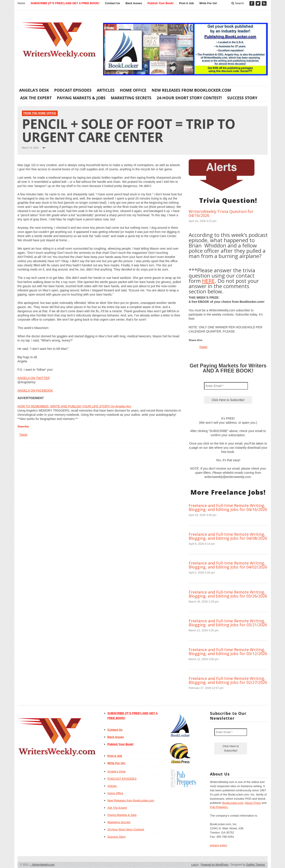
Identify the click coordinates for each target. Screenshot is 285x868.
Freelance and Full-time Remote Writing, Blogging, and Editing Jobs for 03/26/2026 (228, 594)
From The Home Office (40, 113)
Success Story (242, 98)
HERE (208, 281)
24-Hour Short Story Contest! (189, 98)
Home (21, 3)
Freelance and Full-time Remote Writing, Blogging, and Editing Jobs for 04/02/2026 (228, 565)
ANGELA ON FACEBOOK (35, 390)
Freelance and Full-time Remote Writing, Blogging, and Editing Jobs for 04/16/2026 (228, 507)
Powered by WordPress (215, 865)
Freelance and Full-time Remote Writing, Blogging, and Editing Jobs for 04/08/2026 (228, 536)
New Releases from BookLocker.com (191, 90)
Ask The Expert (36, 98)
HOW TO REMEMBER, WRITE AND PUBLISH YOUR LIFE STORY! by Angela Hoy (74, 406)
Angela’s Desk (34, 90)
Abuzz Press (253, 803)
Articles (106, 90)
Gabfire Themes (256, 865)
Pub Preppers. (219, 807)
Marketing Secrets (131, 98)
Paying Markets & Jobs (81, 98)
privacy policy (219, 845)
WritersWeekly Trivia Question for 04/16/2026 (221, 213)
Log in (195, 865)
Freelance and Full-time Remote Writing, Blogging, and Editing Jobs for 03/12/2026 (228, 652)
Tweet (23, 435)
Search (238, 3)
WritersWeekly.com (42, 865)
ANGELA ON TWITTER (34, 378)
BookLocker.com (233, 803)
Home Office (133, 90)
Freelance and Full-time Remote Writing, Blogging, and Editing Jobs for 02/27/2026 (228, 680)
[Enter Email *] (226, 386)
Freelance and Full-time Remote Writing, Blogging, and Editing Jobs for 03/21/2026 (228, 623)
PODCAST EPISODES (73, 90)
